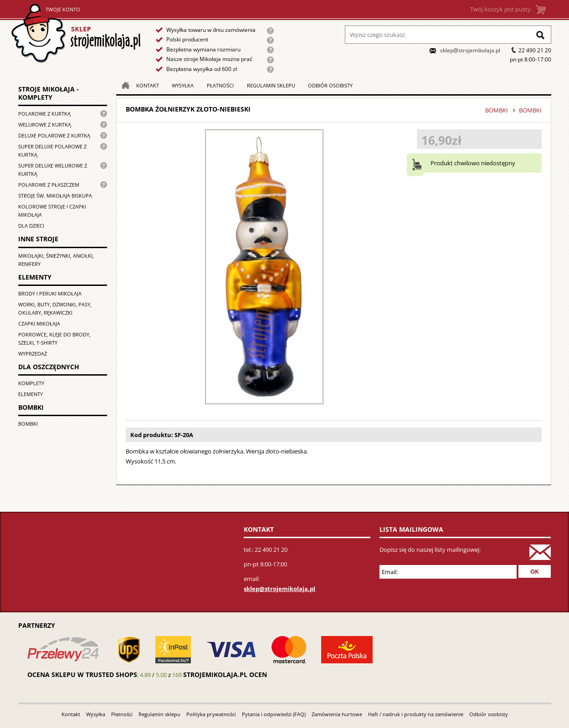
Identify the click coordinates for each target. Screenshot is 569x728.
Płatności (220, 85)
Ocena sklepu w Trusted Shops (82, 675)
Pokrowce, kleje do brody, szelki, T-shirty (54, 339)
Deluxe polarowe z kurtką (54, 135)
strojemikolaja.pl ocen (225, 675)
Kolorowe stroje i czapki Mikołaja (52, 211)
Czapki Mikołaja (39, 323)
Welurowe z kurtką (45, 125)
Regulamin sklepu (271, 85)
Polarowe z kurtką (44, 114)
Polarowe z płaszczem (49, 185)
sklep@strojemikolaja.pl (470, 50)
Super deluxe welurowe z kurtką (53, 170)
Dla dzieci (31, 226)
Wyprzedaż (33, 354)
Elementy (31, 394)
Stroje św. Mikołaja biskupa (55, 196)
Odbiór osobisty (330, 85)
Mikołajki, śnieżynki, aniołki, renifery (56, 260)
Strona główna (76, 33)
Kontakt (148, 85)
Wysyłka (183, 85)
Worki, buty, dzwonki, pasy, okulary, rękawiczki (55, 308)
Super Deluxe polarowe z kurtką (52, 150)
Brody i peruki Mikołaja (50, 293)
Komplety (31, 383)
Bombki (28, 424)
